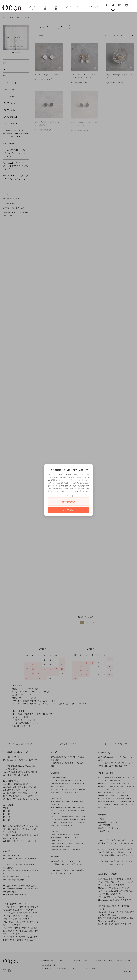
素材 (45, 8)
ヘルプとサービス (95, 8)
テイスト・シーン (73, 8)
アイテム (32, 8)
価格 (56, 8)
